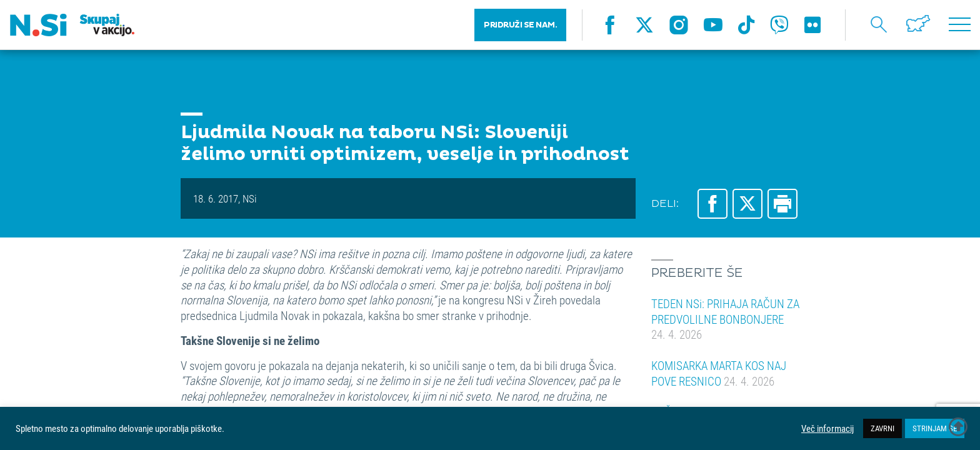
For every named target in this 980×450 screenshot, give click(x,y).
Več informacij (827, 429)
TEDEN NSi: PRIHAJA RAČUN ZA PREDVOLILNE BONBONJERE (725, 319)
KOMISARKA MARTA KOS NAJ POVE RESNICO (719, 373)
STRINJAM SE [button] (935, 428)
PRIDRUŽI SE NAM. (520, 25)
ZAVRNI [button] (882, 428)
